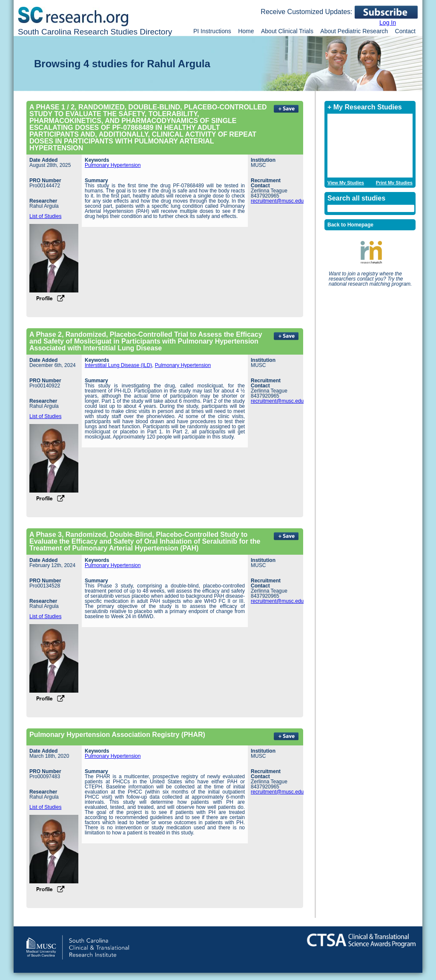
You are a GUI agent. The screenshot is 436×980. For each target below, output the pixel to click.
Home (246, 31)
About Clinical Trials (287, 31)
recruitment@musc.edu (277, 201)
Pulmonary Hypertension (113, 165)
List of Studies (45, 216)
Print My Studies (394, 183)
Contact (405, 31)
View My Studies (346, 183)
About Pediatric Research (354, 31)
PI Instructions (212, 31)
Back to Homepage (350, 225)
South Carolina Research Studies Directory (95, 32)
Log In (388, 23)
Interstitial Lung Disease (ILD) (118, 365)
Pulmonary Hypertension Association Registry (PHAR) (117, 735)
